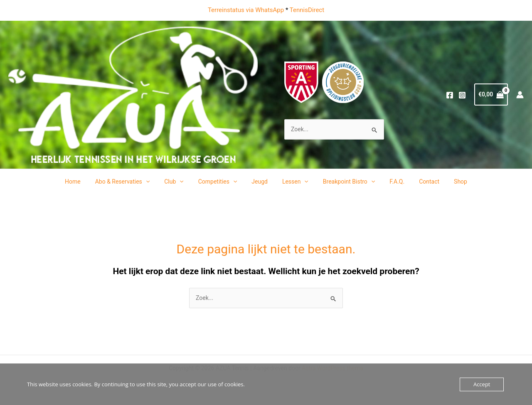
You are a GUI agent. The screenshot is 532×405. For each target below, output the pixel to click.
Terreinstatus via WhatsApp (246, 10)
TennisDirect (307, 10)
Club (181, 182)
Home (86, 182)
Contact (419, 182)
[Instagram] (462, 95)
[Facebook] (450, 95)
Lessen (294, 182)
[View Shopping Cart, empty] (491, 94)
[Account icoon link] (520, 95)
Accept (482, 384)
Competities (222, 182)
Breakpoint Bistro (344, 182)
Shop (448, 182)
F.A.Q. (390, 182)
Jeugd (261, 182)
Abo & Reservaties (133, 182)
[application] (156, 182)
